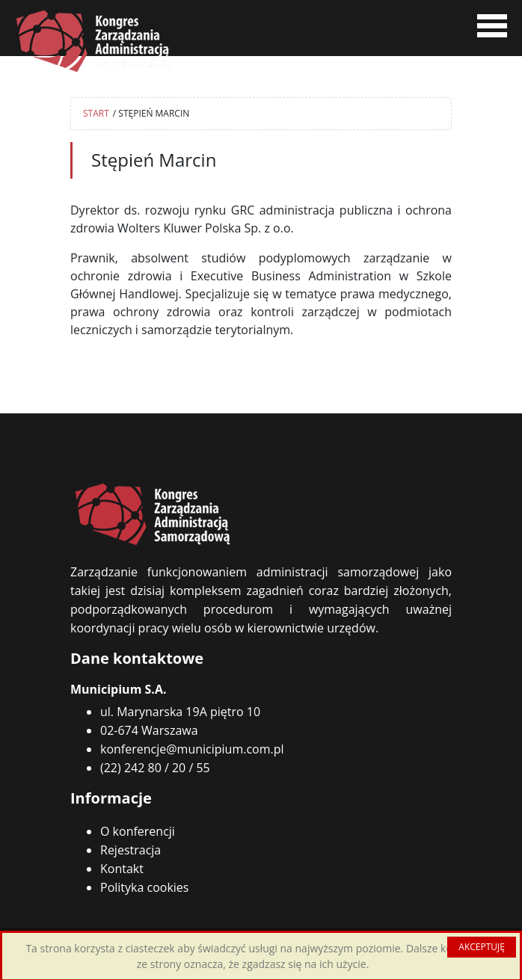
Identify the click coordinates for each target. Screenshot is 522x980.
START (96, 113)
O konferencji (138, 831)
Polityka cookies (144, 887)
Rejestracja (130, 850)
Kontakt (122, 869)
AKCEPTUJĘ (482, 947)
